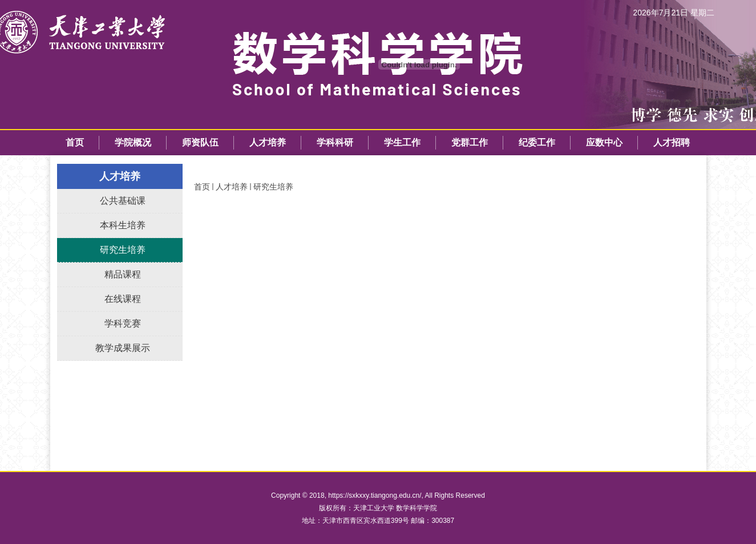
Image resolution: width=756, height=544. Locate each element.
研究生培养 (273, 187)
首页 (202, 187)
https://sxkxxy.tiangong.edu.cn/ (375, 495)
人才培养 (232, 187)
